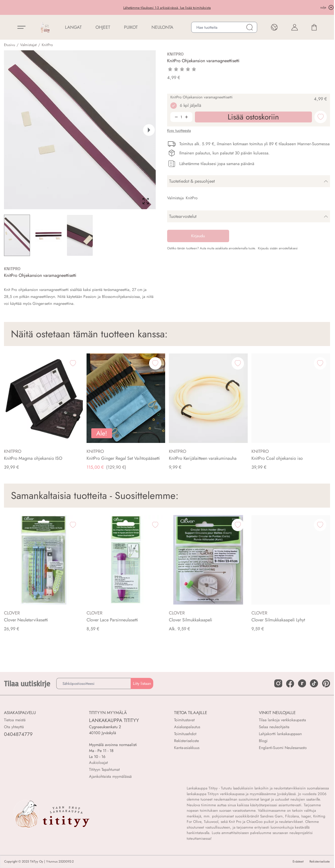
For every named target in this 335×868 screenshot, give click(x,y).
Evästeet (298, 862)
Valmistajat (28, 45)
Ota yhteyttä (14, 727)
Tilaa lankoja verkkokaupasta (282, 720)
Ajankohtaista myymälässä (110, 776)
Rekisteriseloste (186, 741)
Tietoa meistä (15, 720)
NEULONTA (162, 27)
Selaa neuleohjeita (274, 727)
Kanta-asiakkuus (187, 748)
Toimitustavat (184, 720)
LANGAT (73, 27)
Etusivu (10, 45)
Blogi (263, 741)
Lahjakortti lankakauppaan (280, 734)
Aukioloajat (98, 763)
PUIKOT (131, 27)
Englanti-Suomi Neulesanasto (283, 748)
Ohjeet (103, 27)
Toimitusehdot (185, 734)
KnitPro (47, 45)
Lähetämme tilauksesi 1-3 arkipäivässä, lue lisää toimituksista (167, 8)
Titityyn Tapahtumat (104, 769)
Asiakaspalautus (187, 727)
